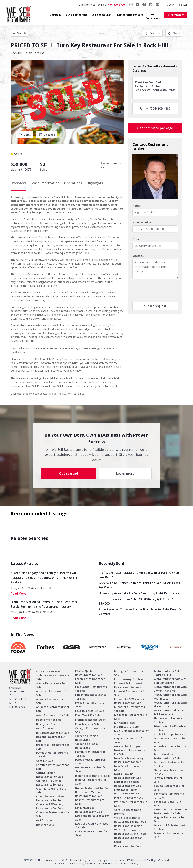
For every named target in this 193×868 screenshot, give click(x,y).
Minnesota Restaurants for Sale (130, 709)
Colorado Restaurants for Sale (53, 814)
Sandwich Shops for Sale (169, 734)
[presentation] (160, 291)
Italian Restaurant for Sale (93, 788)
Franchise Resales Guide (90, 720)
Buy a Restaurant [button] (77, 15)
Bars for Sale (44, 728)
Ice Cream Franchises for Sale (91, 769)
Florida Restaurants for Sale (90, 704)
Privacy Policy (131, 864)
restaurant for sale (37, 197)
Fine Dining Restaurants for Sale (91, 697)
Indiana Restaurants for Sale (91, 782)
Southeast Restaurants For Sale (169, 764)
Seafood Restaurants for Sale (170, 740)
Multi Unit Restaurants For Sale (132, 733)
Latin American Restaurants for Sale (89, 810)
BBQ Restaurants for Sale (53, 733)
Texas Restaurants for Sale (168, 803)
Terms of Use (115, 864)
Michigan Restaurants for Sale (131, 673)
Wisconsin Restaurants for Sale (171, 835)
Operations (73, 183)
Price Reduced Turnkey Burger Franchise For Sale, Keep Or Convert (140, 612)
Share (174, 33)
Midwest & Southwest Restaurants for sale (128, 685)
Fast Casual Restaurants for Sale (91, 689)
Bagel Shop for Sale (49, 720)
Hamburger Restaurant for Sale (90, 754)
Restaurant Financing (128, 826)
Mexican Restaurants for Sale (91, 833)
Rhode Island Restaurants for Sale (170, 720)
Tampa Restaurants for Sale (169, 788)
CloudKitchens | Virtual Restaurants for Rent (51, 798)
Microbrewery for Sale (128, 679)
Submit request (155, 306)
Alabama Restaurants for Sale (53, 677)
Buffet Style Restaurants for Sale (52, 755)
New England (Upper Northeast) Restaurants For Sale (130, 750)
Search (19, 33)
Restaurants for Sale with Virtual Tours (170, 704)
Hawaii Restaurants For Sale (90, 761)
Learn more (125, 473)
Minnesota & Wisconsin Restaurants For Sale (129, 701)
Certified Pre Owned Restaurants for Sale (50, 783)
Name (136, 206)
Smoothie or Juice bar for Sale (170, 748)
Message (138, 256)
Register (182, 5)
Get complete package (155, 128)
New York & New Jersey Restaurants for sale (129, 760)
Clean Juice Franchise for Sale (52, 790)
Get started (69, 473)
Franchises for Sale (87, 724)
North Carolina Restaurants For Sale (128, 776)
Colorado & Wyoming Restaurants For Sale (50, 806)
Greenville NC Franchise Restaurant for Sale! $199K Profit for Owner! (140, 585)
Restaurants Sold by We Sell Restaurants (169, 712)
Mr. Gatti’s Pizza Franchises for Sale (126, 725)
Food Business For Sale (90, 711)
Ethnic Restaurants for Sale (90, 681)
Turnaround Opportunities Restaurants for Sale (171, 811)
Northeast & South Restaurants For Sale (128, 784)
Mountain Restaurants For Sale (131, 717)
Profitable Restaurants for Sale (131, 804)
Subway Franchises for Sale (168, 780)
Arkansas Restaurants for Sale (53, 709)
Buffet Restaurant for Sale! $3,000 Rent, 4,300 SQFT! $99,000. (136, 601)
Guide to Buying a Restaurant (87, 738)
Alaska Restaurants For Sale (51, 685)
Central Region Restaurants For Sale (50, 775)
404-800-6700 (116, 5)
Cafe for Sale (45, 761)
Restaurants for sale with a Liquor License (170, 681)
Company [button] (56, 15)
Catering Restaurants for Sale (52, 767)
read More (18, 594)
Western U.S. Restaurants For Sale (170, 827)
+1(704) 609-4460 (155, 109)
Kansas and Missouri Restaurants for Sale (89, 794)
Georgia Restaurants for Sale (91, 730)
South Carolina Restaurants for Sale (167, 756)
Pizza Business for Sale (129, 798)
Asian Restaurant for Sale (53, 715)
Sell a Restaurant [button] (102, 15)
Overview (18, 183)
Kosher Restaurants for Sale (90, 802)
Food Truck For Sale (88, 715)
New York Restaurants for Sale (131, 768)
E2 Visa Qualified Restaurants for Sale (89, 673)
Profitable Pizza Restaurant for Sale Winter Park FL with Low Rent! (139, 575)
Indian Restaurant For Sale (92, 776)
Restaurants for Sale (128, 846)
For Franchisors (153, 16)
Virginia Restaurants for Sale (169, 819)
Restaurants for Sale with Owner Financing (170, 689)
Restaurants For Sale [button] (130, 15)
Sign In (171, 5)
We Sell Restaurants (64, 237)
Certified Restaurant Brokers (128, 812)
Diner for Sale (45, 825)
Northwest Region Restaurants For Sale (128, 792)
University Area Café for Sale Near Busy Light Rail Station (140, 593)
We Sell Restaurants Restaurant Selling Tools (130, 832)
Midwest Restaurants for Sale (130, 693)
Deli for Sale (44, 820)
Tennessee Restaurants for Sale (169, 796)
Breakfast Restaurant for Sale (53, 747)
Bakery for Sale (46, 724)
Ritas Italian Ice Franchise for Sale (170, 728)
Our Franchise (176, 15)
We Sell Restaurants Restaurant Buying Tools (130, 820)
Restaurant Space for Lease (128, 840)
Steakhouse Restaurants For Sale (169, 772)
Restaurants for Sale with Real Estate (170, 697)
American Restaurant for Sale (52, 693)
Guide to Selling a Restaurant (87, 746)
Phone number (142, 222)
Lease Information (45, 183)
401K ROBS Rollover (48, 671)
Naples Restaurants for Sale (129, 740)
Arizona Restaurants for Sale (52, 701)
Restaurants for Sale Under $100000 (167, 673)
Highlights (95, 183)
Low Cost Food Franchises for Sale (92, 825)
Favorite (152, 33)
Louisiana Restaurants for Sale (92, 818)
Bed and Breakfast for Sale (51, 739)
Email (136, 239)
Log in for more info (110, 165)
